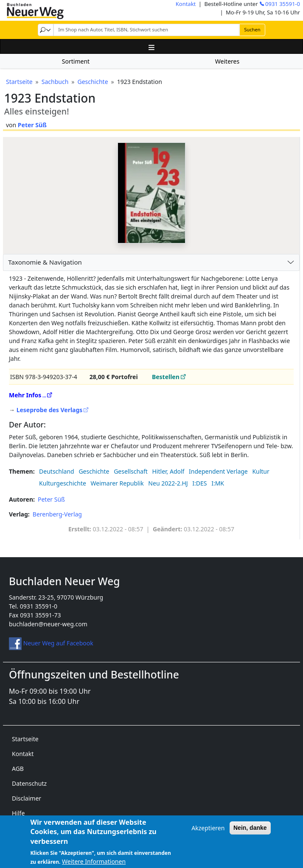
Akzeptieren (208, 833)
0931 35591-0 (283, 4)
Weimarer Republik (117, 483)
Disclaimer (27, 798)
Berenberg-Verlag (57, 514)
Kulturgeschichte (63, 483)
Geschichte (93, 82)
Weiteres (227, 61)
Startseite (19, 82)
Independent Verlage (218, 471)
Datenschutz (29, 783)
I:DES (199, 483)
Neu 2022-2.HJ (168, 483)
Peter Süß (32, 125)
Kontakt (186, 4)
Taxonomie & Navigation (45, 262)
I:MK (218, 483)
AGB (18, 769)
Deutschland (57, 471)
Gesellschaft (131, 471)
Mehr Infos (25, 395)
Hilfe (18, 813)
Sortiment (76, 61)
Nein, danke (250, 832)
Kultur (261, 471)
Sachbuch (55, 82)
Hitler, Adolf (168, 471)
